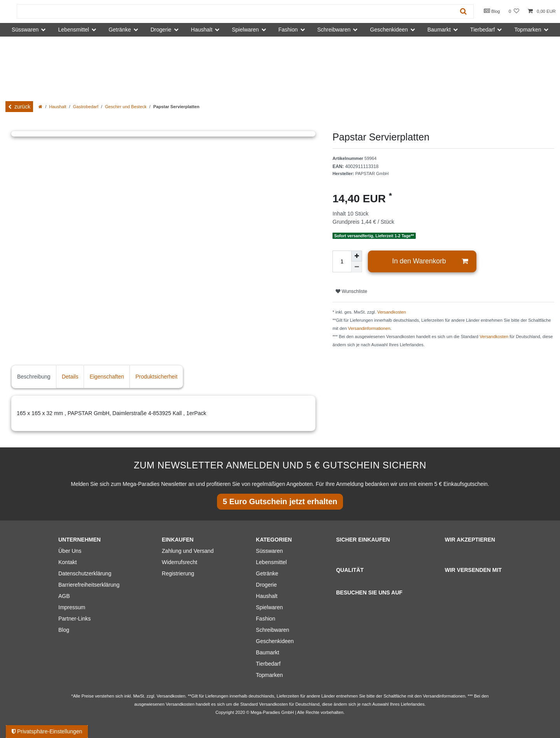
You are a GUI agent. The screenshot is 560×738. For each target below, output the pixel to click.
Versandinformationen (369, 328)
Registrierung (178, 573)
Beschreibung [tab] (34, 377)
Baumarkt (268, 652)
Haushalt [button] (202, 30)
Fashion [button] (288, 30)
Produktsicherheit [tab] (156, 377)
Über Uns (70, 551)
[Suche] (463, 11)
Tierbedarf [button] (482, 30)
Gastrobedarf (86, 107)
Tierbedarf (268, 664)
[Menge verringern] (357, 267)
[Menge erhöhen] (357, 256)
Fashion (266, 619)
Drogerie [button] (161, 30)
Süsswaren (269, 551)
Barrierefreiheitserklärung (89, 585)
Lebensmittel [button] (74, 30)
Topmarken (269, 675)
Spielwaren (269, 607)
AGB (64, 596)
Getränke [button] (120, 30)
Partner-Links (74, 619)
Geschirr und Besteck (126, 107)
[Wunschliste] (514, 11)
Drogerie (266, 585)
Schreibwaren (273, 630)
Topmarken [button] (528, 30)
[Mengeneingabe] (342, 261)
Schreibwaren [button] (334, 30)
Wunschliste (351, 291)
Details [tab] (70, 377)
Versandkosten (392, 312)
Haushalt (58, 107)
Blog (492, 11)
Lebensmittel (271, 562)
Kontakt (67, 562)
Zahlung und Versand (188, 551)
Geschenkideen (275, 641)
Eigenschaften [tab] (107, 377)
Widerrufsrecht (179, 562)
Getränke (267, 573)
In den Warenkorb (430, 261)
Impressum (72, 607)
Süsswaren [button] (25, 30)
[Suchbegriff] (235, 11)
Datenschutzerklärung (85, 573)
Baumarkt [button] (439, 30)
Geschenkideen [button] (389, 30)
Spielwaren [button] (245, 30)
